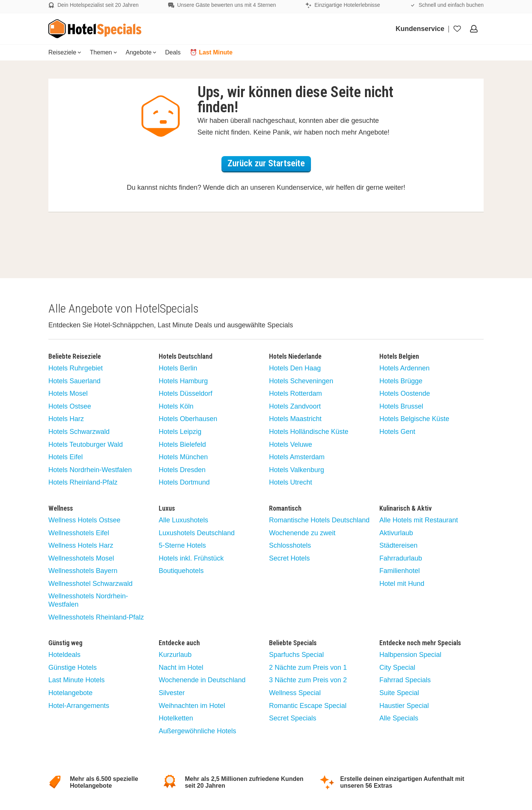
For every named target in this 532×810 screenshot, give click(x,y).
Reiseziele (65, 52)
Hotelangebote (70, 693)
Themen (103, 52)
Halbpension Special (410, 655)
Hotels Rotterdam (295, 393)
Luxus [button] (167, 508)
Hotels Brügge (401, 381)
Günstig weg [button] (65, 643)
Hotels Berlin (178, 368)
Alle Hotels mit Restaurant (419, 520)
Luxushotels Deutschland (197, 533)
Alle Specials (399, 718)
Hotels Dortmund (184, 482)
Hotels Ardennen (404, 368)
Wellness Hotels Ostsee (84, 520)
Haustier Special (404, 706)
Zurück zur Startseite (266, 163)
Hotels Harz (66, 419)
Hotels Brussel (401, 406)
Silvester (172, 693)
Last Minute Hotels (77, 680)
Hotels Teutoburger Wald (86, 444)
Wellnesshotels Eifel (79, 533)
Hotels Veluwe (291, 444)
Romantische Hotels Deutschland (319, 520)
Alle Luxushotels (183, 520)
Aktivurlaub (396, 533)
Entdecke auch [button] (179, 643)
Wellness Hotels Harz (81, 545)
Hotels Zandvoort (295, 406)
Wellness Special (295, 693)
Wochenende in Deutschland (202, 680)
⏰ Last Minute (211, 52)
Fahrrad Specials (405, 680)
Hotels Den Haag (295, 368)
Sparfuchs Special (296, 655)
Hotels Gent (397, 432)
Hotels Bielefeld (182, 444)
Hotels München (183, 457)
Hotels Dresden (182, 470)
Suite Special (399, 693)
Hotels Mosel (68, 393)
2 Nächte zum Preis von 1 (308, 668)
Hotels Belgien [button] (399, 356)
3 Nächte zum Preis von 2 (308, 680)
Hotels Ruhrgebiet (76, 368)
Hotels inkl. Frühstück (191, 558)
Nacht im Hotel (181, 668)
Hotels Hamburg (183, 381)
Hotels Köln (176, 406)
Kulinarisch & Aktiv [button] (406, 508)
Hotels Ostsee (70, 406)
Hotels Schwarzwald (79, 432)
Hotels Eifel (66, 457)
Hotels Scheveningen (301, 381)
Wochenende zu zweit (302, 533)
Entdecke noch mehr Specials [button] (420, 643)
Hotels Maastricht (295, 419)
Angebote (141, 52)
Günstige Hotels (73, 668)
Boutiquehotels (181, 571)
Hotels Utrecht (291, 482)
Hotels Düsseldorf (186, 393)
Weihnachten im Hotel (192, 706)
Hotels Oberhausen (188, 419)
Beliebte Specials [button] (293, 643)
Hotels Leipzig (180, 432)
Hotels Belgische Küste (414, 419)
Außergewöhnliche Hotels (197, 731)
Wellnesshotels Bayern (83, 571)
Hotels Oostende (405, 393)
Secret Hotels (289, 558)
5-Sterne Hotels (182, 545)
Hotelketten (176, 718)
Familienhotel (400, 571)
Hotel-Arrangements (79, 706)
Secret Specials (293, 718)
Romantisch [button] (285, 508)
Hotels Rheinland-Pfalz (83, 482)
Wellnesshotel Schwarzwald (90, 584)
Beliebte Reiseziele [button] (75, 356)
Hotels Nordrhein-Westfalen (90, 470)
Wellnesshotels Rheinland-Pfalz (96, 617)
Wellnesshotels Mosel (81, 558)
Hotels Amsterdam (297, 457)
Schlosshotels (290, 545)
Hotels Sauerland (74, 381)
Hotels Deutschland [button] (186, 356)
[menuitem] (65, 53)
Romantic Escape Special (308, 706)
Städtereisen (398, 545)
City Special (397, 668)
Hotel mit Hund (402, 584)
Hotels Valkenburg (297, 470)
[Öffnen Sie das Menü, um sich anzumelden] (475, 29)
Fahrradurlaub (401, 558)
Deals (173, 52)
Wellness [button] (61, 508)
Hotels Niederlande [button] (295, 356)
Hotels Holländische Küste (309, 432)
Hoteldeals (64, 655)
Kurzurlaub (175, 655)
